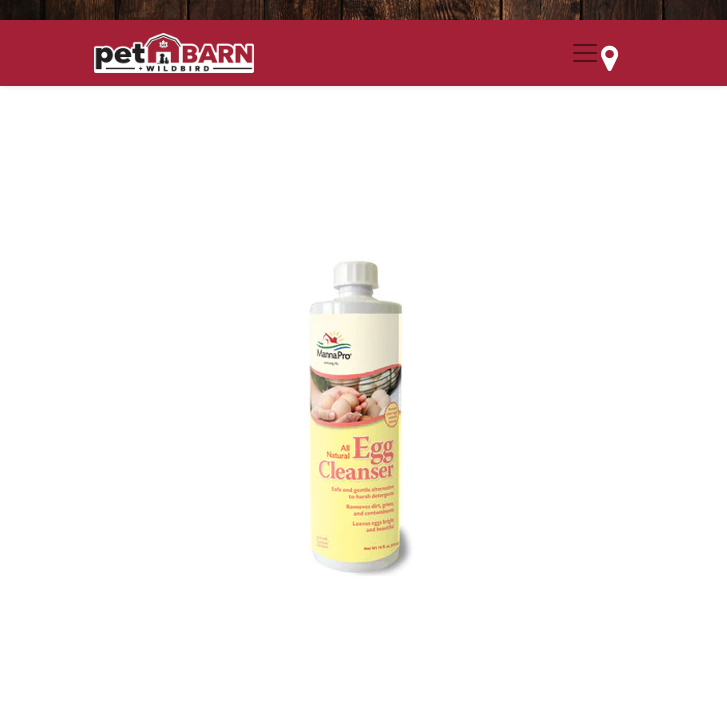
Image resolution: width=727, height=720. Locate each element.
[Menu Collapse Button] (585, 53)
